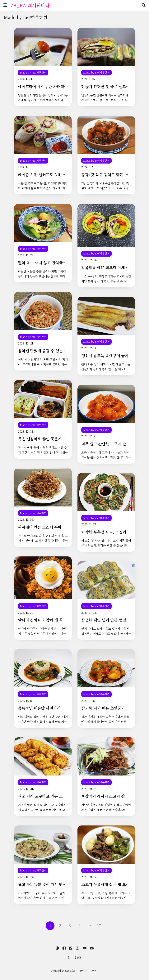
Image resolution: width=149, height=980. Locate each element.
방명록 (78, 958)
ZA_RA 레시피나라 (30, 5)
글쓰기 (95, 971)
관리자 (83, 971)
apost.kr (70, 971)
